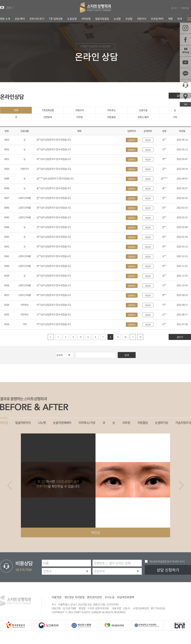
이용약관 (57, 597)
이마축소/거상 (87, 423)
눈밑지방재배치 (62, 423)
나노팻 (42, 423)
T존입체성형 (48, 110)
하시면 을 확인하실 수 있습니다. (58, 484)
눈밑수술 (143, 110)
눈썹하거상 (162, 423)
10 (125, 337)
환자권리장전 (95, 597)
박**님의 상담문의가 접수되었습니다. (54, 266)
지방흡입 (111, 117)
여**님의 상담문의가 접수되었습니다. (54, 159)
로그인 (174, 8)
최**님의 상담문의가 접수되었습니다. (54, 208)
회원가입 (185, 8)
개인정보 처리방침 (74, 597)
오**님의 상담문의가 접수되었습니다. (54, 256)
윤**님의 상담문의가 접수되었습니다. (54, 188)
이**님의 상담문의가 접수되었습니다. (54, 305)
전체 (16, 110)
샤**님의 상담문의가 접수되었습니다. (54, 149)
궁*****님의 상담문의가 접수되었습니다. (55, 178)
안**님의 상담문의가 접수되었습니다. (54, 227)
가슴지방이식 (183, 423)
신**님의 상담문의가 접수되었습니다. (54, 314)
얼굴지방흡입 (102, 19)
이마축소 (111, 110)
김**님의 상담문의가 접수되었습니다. (54, 140)
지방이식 (80, 110)
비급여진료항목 (126, 597)
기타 (175, 117)
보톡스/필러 (143, 117)
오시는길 (110, 597)
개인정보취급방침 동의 (160, 561)
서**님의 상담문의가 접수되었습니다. (54, 285)
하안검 (4, 423)
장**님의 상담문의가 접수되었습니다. (54, 198)
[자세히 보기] (178, 561)
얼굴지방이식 (23, 423)
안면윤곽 (48, 117)
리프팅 (80, 117)
